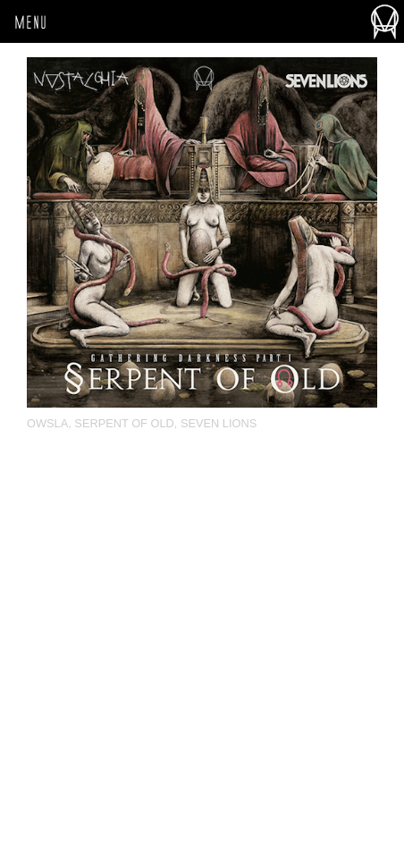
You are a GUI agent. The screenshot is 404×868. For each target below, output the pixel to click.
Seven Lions (219, 423)
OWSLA (47, 423)
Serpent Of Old (124, 423)
